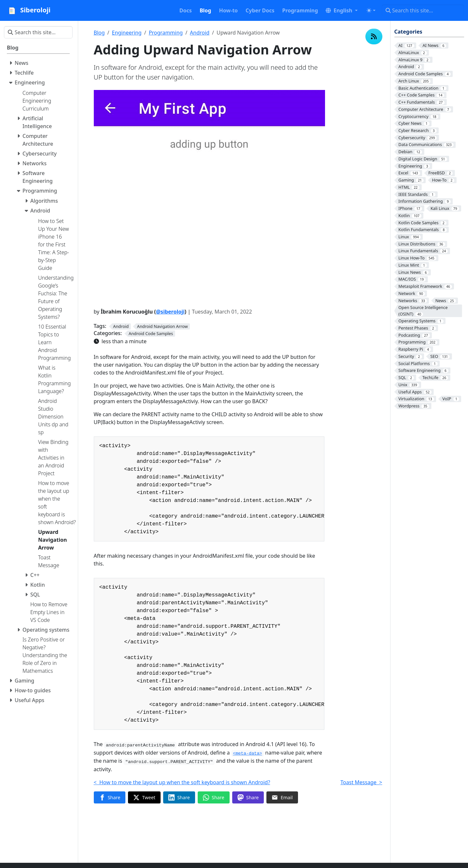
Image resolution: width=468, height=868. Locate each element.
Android (200, 33)
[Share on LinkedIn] (179, 798)
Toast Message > (361, 782)
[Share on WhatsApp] (214, 798)
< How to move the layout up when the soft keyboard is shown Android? (182, 782)
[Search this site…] (423, 10)
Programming (166, 33)
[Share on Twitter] (144, 798)
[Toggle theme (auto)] (371, 10)
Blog (99, 33)
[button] (342, 10)
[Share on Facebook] (110, 798)
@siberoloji (170, 312)
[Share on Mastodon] (248, 798)
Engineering (127, 33)
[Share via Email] (282, 798)
